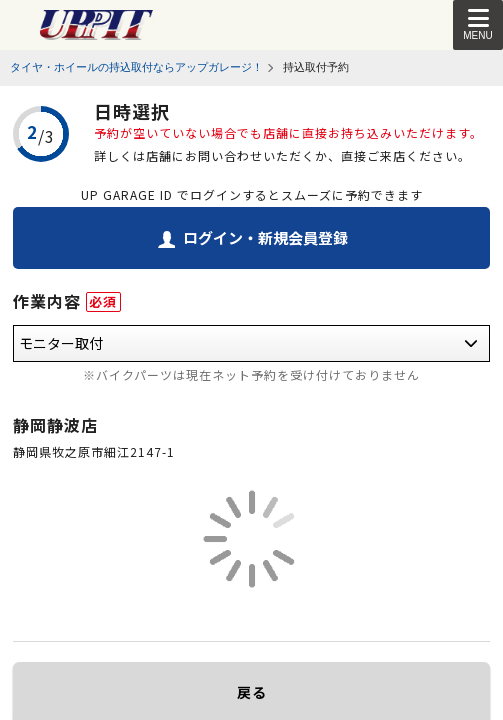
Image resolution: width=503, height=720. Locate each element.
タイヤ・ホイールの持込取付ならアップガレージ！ (136, 67)
